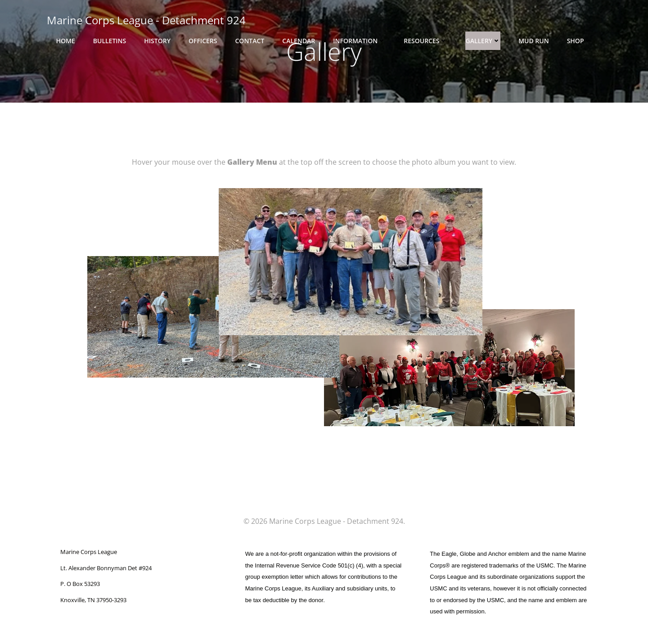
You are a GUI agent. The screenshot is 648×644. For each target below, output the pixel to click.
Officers (203, 41)
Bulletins (110, 41)
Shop (580, 41)
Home (66, 41)
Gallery (483, 41)
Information (359, 41)
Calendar (299, 41)
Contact (250, 41)
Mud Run (534, 41)
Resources (425, 41)
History (157, 41)
